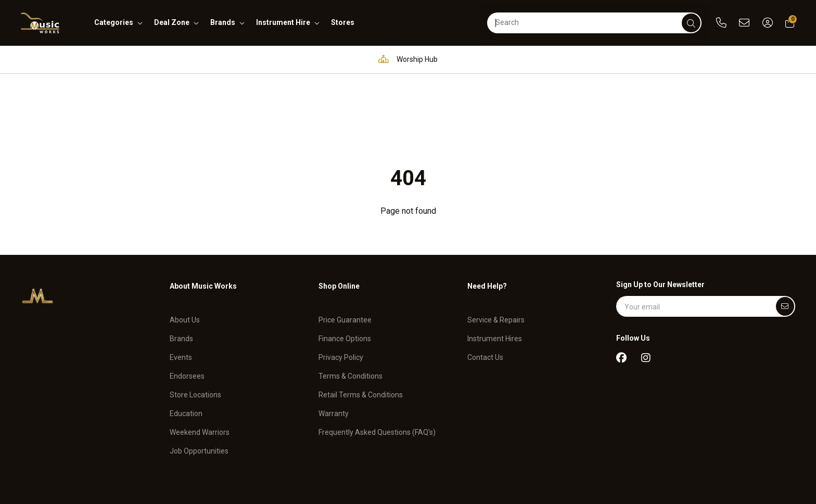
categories (114, 22)
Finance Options (345, 267)
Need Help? (487, 221)
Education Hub (322, 59)
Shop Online (339, 221)
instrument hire (283, 22)
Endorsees (187, 304)
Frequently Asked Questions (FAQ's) (377, 360)
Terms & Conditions (350, 304)
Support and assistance (642, 59)
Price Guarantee (345, 248)
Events (181, 286)
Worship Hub (405, 59)
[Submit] (785, 241)
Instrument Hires (495, 267)
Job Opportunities (199, 379)
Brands (181, 267)
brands (223, 22)
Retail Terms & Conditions (361, 323)
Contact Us (485, 286)
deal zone (172, 22)
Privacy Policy (341, 286)
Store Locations (195, 323)
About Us (185, 248)
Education (186, 342)
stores (343, 22)
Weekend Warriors (200, 360)
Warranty (334, 342)
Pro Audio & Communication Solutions (197, 59)
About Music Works (203, 221)
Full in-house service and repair (514, 59)
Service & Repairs (496, 248)
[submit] (691, 23)
